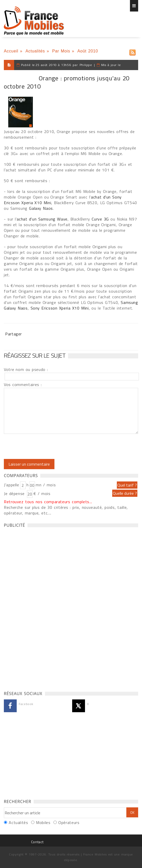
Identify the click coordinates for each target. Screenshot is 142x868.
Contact (37, 842)
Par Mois (61, 51)
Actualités (35, 51)
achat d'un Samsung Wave (42, 219)
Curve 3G (101, 219)
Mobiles (43, 822)
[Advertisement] (42, 608)
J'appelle (12, 485)
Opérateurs (69, 822)
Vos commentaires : (23, 384)
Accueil (11, 51)
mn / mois (46, 485)
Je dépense (15, 493)
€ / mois (42, 493)
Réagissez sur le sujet (35, 355)
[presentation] (47, 446)
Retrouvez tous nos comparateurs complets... (48, 502)
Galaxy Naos (41, 208)
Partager (13, 334)
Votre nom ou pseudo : (26, 369)
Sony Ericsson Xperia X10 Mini (60, 308)
